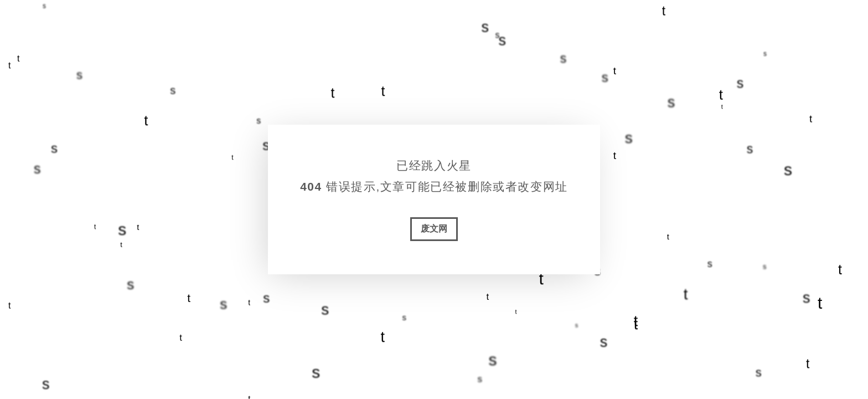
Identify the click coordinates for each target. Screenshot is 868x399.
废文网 (434, 229)
